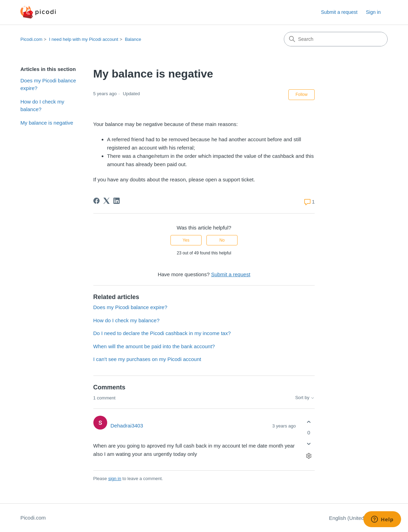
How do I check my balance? (42, 106)
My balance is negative (47, 123)
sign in (115, 479)
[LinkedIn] (117, 201)
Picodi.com (31, 39)
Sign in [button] (373, 12)
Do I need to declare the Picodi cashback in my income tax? (162, 333)
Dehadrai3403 (127, 426)
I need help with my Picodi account (84, 39)
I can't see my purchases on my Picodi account (147, 359)
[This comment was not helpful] (309, 444)
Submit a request (339, 12)
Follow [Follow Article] (302, 94)
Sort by (305, 398)
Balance (133, 39)
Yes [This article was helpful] (186, 240)
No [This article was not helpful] (222, 240)
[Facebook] (96, 201)
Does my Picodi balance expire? (48, 84)
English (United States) (358, 518)
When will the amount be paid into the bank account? (154, 346)
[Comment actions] (309, 456)
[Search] (336, 39)
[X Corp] (106, 201)
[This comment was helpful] (309, 422)
